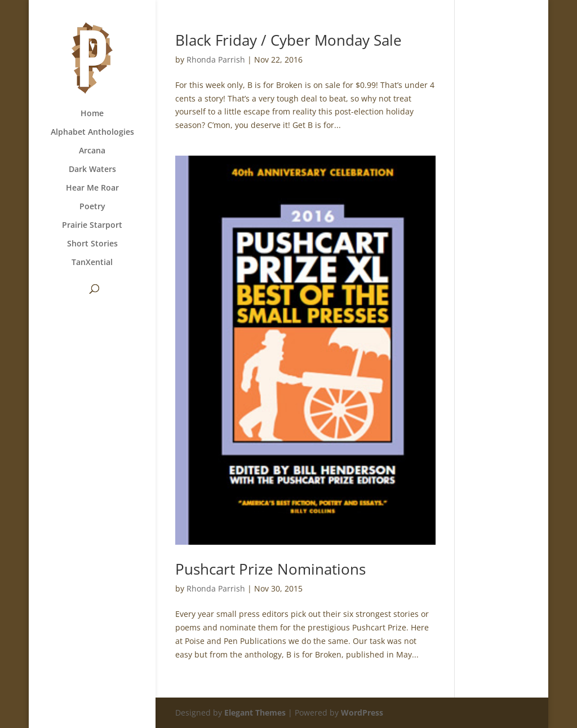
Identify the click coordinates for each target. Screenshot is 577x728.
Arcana (92, 151)
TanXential (92, 263)
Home (92, 114)
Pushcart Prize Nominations (270, 569)
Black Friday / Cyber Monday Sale (288, 40)
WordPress (362, 712)
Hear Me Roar (92, 188)
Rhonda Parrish (216, 59)
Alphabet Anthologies (92, 133)
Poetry (92, 207)
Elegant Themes (255, 712)
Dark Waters (92, 170)
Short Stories (92, 244)
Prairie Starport (92, 226)
